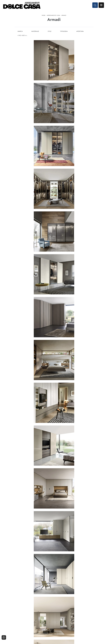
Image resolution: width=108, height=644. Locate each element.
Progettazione (64, 629)
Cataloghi (84, 626)
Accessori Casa (44, 626)
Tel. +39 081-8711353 (54, 604)
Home (44, 16)
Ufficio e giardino (44, 629)
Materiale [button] (35, 32)
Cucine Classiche (24, 626)
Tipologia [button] (64, 32)
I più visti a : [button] (23, 36)
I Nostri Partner (64, 626)
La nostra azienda (64, 623)
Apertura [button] (80, 32)
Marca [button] (20, 32)
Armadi (64, 16)
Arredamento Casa (53, 16)
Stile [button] (50, 32)
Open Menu (101, 5)
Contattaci (84, 623)
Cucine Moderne (24, 623)
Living (24, 629)
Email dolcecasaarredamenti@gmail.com (54, 606)
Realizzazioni (84, 629)
